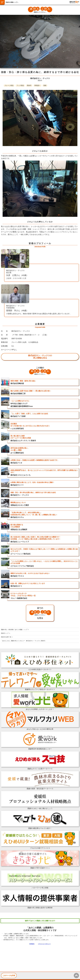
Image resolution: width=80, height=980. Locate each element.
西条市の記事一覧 (6, 637)
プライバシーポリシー (44, 944)
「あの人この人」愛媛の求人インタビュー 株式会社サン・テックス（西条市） (24, 641)
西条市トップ (5, 633)
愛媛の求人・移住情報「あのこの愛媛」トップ (14, 630)
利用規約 (32, 944)
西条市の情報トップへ (12, 2)
